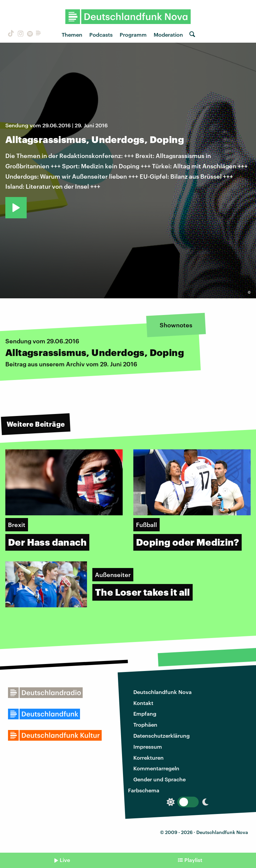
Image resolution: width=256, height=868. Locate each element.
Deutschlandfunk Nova (162, 692)
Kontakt (143, 703)
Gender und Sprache (159, 779)
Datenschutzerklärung (161, 735)
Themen (72, 34)
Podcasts (101, 34)
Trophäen (145, 724)
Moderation (168, 34)
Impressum (148, 746)
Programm (133, 34)
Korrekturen (148, 757)
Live (65, 860)
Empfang (145, 713)
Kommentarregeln (156, 768)
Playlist (193, 860)
